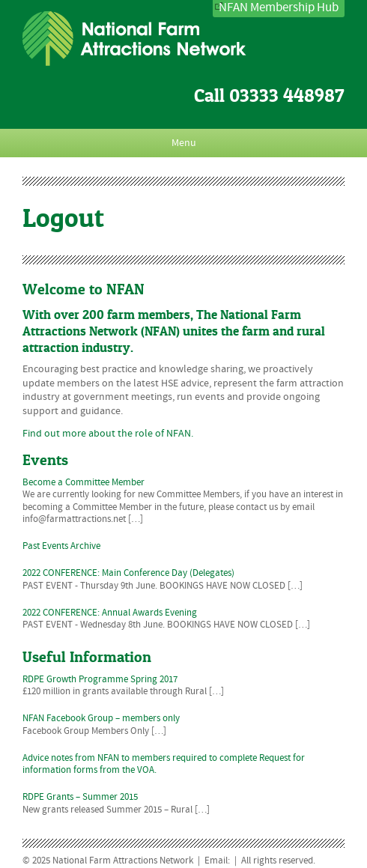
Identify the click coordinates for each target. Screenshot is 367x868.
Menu (184, 143)
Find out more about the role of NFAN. (108, 434)
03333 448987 (287, 95)
